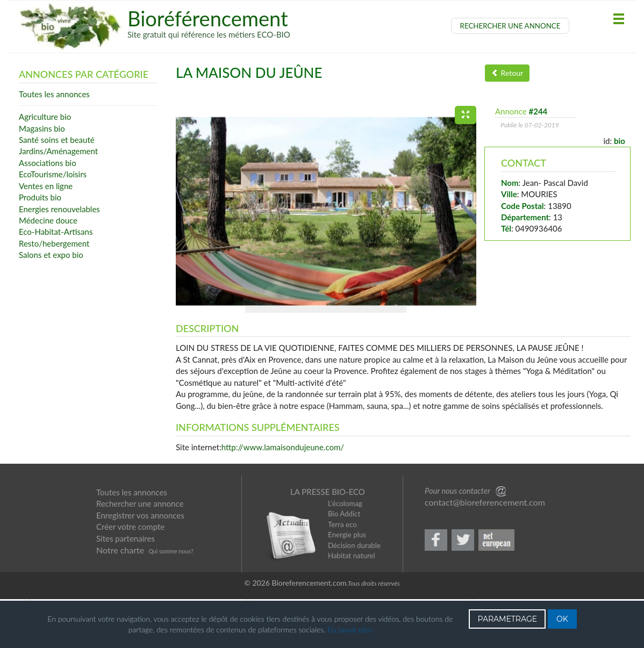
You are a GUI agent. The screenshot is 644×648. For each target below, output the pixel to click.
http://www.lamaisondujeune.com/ (283, 497)
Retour (507, 73)
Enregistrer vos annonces (140, 565)
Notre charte (120, 600)
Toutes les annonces (132, 542)
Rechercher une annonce (140, 553)
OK (562, 619)
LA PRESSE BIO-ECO (328, 542)
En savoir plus (350, 629)
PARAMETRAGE (507, 619)
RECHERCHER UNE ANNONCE (510, 26)
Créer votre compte (130, 577)
